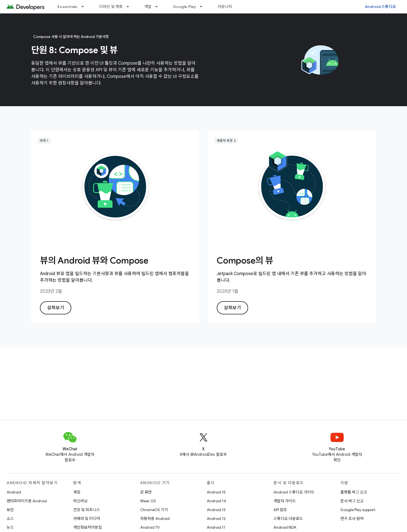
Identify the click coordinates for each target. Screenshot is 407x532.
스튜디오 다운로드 (288, 519)
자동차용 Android (155, 519)
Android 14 (216, 501)
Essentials (68, 7)
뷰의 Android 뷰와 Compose (94, 260)
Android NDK (285, 527)
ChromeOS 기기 (154, 510)
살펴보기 (56, 308)
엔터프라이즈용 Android (27, 501)
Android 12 (216, 519)
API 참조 (280, 510)
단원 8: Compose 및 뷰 (74, 50)
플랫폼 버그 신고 (354, 492)
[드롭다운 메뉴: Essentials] (85, 7)
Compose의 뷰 (245, 260)
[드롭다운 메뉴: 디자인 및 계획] (130, 7)
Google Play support (358, 510)
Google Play (184, 7)
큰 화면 (146, 492)
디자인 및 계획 (111, 7)
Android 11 (216, 527)
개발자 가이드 (285, 501)
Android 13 (216, 510)
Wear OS (148, 501)
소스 (10, 519)
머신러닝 (80, 501)
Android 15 (216, 492)
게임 (77, 492)
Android (14, 492)
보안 (10, 510)
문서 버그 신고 (352, 501)
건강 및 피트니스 (87, 510)
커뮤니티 (225, 7)
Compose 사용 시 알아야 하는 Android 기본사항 (71, 37)
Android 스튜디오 (380, 7)
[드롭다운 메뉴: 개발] (159, 7)
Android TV (150, 527)
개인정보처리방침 (88, 527)
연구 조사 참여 (352, 519)
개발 (148, 7)
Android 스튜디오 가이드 (294, 492)
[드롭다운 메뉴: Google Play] (203, 7)
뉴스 (10, 527)
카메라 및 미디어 (87, 519)
